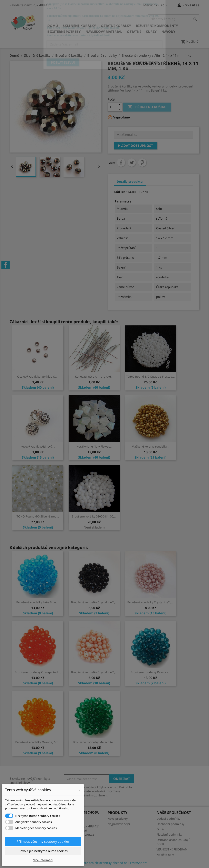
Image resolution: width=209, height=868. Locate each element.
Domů (53, 26)
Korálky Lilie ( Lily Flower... (94, 446)
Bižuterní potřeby (64, 32)
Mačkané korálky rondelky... (150, 446)
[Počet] (112, 107)
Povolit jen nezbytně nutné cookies (43, 851)
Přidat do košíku (147, 107)
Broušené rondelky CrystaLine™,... (94, 602)
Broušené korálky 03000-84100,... (94, 516)
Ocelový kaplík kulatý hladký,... (38, 377)
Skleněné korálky (79, 26)
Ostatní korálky (116, 26)
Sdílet (121, 163)
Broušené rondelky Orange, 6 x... (38, 742)
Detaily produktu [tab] (130, 181)
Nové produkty (118, 819)
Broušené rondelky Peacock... (151, 672)
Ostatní (134, 32)
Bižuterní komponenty (157, 26)
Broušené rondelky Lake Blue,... (38, 602)
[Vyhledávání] (174, 19)
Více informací (43, 860)
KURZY (151, 32)
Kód (117, 192)
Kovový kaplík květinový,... (38, 446)
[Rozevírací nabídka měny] (161, 6)
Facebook (6, 265)
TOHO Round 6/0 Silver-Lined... (38, 516)
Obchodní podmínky (170, 824)
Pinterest (142, 163)
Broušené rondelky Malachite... (94, 742)
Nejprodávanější (119, 824)
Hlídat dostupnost (135, 146)
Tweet (132, 163)
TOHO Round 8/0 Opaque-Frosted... (150, 377)
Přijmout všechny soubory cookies (43, 841)
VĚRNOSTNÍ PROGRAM (172, 849)
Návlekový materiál (104, 32)
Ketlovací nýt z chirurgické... (94, 377)
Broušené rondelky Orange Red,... (38, 672)
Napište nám (165, 855)
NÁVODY (168, 32)
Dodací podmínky (168, 819)
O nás (161, 829)
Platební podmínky (169, 834)
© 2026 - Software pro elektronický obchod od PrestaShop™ (104, 863)
